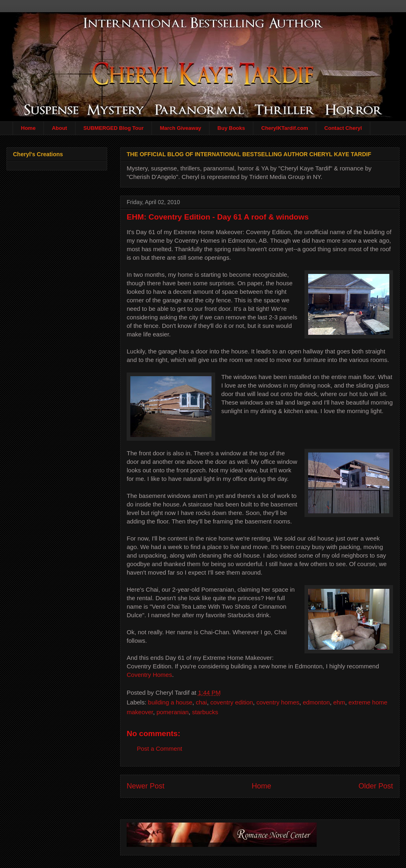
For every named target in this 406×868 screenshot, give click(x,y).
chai (201, 702)
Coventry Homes (149, 675)
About (60, 128)
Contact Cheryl (343, 128)
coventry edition (232, 702)
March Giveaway (181, 128)
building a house (170, 702)
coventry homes (278, 702)
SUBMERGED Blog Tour (113, 128)
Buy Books (231, 128)
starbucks (205, 712)
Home (28, 128)
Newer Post (146, 786)
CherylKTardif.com (285, 128)
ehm (339, 702)
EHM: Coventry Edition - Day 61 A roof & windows (218, 217)
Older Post (376, 786)
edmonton (316, 702)
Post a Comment (160, 748)
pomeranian (172, 712)
